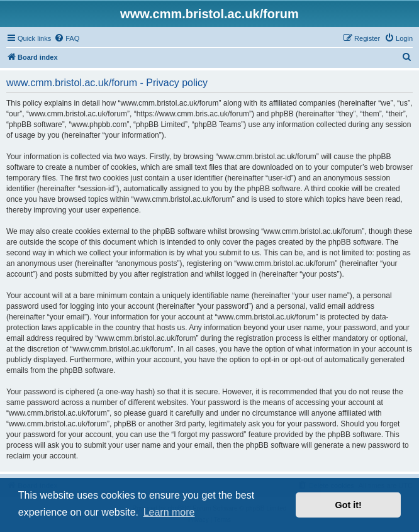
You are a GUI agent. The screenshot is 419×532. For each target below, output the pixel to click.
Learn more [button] (169, 512)
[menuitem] (67, 38)
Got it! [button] (349, 505)
